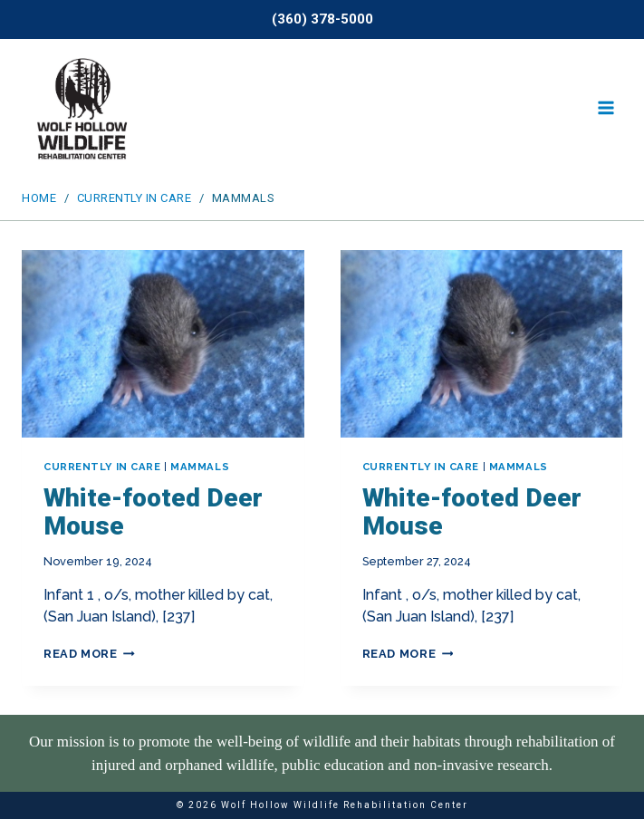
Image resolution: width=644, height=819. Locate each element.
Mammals (200, 467)
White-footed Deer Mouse (153, 512)
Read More (89, 654)
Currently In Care (102, 467)
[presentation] (163, 344)
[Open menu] (606, 108)
